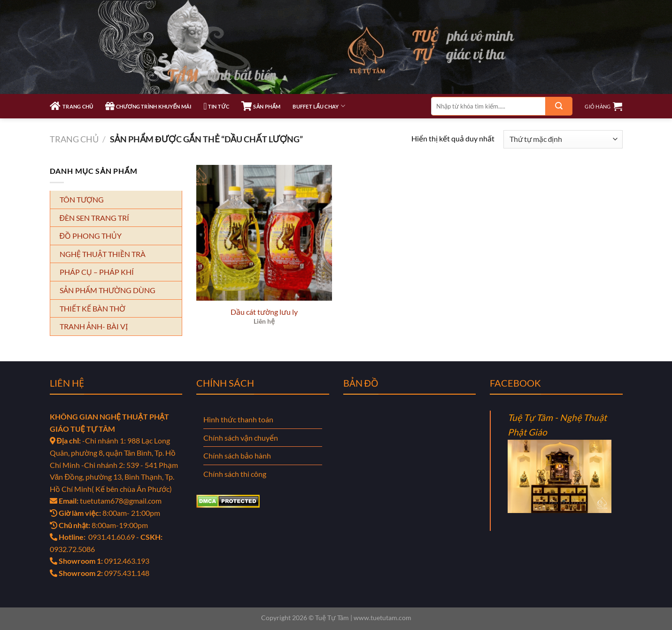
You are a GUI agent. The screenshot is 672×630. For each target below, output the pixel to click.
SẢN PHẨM (261, 106)
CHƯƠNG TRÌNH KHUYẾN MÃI (148, 106)
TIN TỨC (216, 106)
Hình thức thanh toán (238, 419)
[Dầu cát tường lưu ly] (264, 233)
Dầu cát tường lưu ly (264, 312)
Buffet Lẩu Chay (319, 106)
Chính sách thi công (235, 474)
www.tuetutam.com (382, 618)
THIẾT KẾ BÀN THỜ (93, 308)
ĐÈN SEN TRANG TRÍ (95, 218)
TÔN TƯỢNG (82, 199)
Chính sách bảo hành (237, 455)
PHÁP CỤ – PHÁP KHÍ (97, 272)
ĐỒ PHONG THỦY (91, 236)
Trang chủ (74, 139)
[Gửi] (559, 106)
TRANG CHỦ (72, 106)
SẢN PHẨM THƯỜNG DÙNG (108, 290)
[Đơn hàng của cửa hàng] (563, 139)
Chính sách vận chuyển (241, 438)
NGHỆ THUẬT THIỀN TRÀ (103, 254)
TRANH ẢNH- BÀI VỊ (94, 326)
